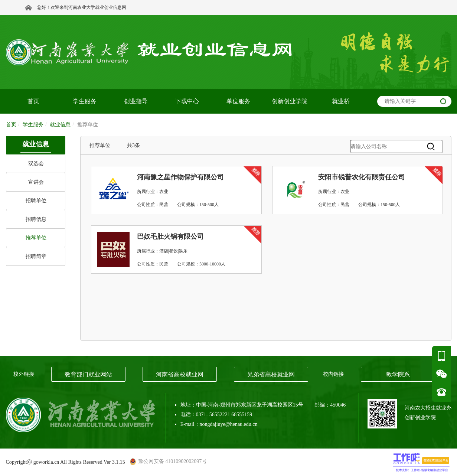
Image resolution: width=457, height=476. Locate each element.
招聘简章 (36, 256)
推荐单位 (36, 238)
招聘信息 (36, 219)
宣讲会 (36, 182)
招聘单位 (36, 201)
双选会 (36, 164)
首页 (11, 125)
